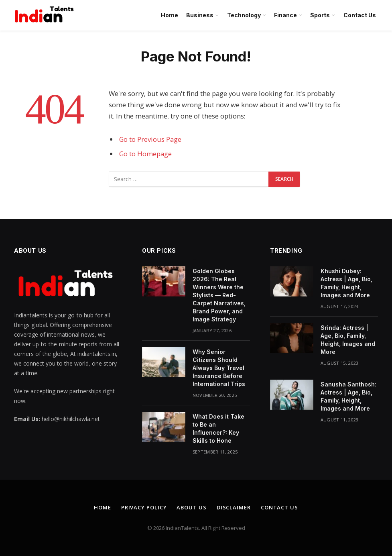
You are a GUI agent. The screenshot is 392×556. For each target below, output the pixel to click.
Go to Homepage (145, 154)
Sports (320, 15)
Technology (244, 15)
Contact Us (360, 15)
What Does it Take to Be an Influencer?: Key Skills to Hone (218, 428)
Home (170, 15)
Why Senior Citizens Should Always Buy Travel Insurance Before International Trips (219, 368)
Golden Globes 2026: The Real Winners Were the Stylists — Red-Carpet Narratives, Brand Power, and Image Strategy (219, 295)
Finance (285, 15)
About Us (191, 507)
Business (200, 15)
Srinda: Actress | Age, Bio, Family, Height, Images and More (348, 340)
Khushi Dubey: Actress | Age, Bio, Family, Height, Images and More (346, 283)
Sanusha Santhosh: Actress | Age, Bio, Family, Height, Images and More (348, 396)
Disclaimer (234, 507)
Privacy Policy (144, 507)
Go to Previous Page (150, 139)
